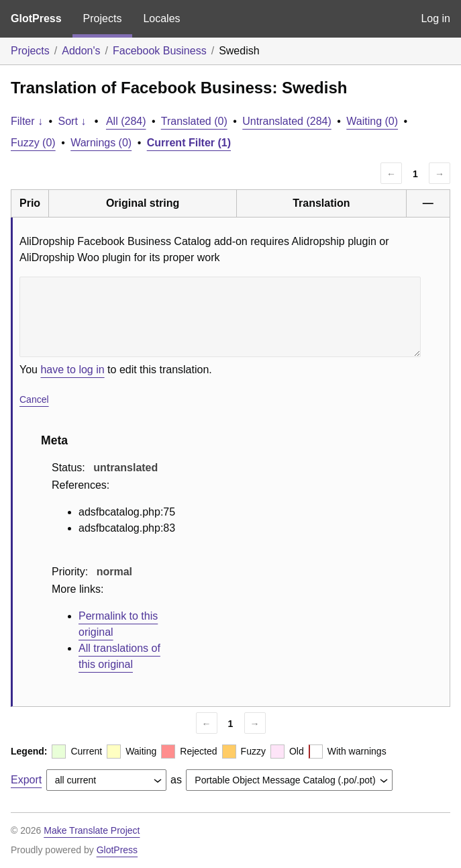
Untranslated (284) (287, 121)
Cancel (34, 399)
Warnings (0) (101, 143)
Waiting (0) (372, 121)
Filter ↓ (27, 121)
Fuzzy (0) (33, 143)
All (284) (126, 121)
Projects (103, 18)
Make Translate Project (92, 830)
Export (26, 780)
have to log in (72, 370)
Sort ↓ (72, 121)
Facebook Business (160, 51)
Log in (436, 18)
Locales (161, 18)
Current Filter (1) (189, 143)
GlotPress (36, 18)
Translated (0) (194, 121)
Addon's (81, 51)
